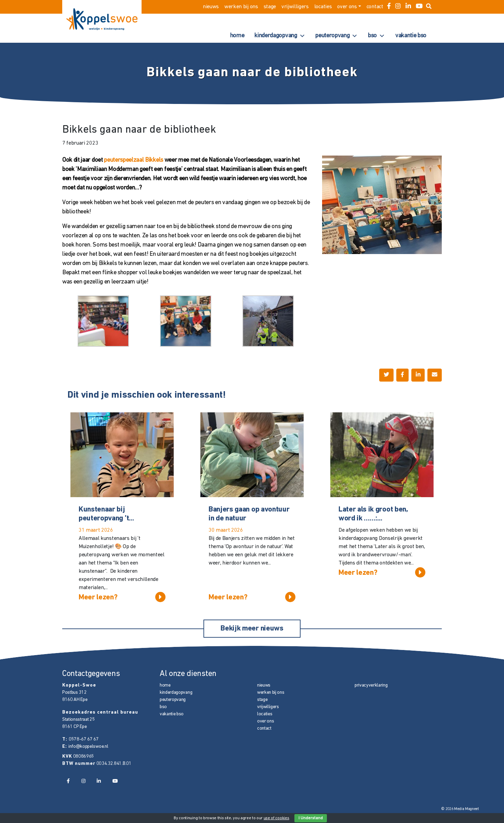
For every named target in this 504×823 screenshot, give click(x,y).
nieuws (211, 7)
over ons (347, 7)
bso (376, 36)
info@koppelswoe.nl (88, 747)
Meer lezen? (122, 597)
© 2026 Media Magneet (460, 809)
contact (375, 7)
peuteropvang (336, 36)
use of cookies (276, 818)
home (237, 36)
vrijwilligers (295, 7)
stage (270, 7)
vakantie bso (411, 36)
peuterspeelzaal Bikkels (134, 160)
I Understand (311, 818)
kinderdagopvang (280, 36)
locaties (323, 7)
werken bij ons (241, 7)
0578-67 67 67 (84, 739)
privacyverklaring (371, 685)
